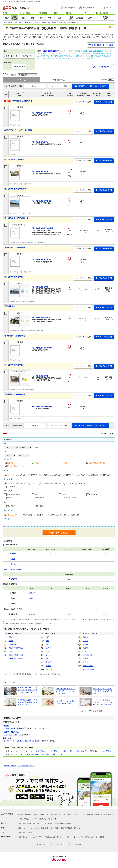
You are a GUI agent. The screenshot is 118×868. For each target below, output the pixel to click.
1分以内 (23, 483)
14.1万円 (32, 593)
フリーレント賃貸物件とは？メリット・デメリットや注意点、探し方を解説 (103, 702)
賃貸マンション (53, 823)
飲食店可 (10, 498)
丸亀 (47, 651)
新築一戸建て (41, 751)
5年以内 (46, 475)
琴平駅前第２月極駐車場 (22, 101)
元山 (47, 659)
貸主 (36, 447)
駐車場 (62, 823)
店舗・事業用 (81, 751)
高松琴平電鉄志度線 (16, 659)
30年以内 (107, 475)
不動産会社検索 (33, 754)
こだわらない (13, 515)
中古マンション (35, 828)
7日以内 (63, 515)
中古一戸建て (54, 751)
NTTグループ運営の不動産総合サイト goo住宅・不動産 (22, 2)
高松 (47, 644)
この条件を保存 (104, 67)
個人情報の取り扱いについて (27, 819)
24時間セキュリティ (15, 494)
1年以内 (23, 475)
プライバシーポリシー (42, 844)
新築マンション (23, 828)
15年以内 (70, 475)
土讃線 (11, 641)
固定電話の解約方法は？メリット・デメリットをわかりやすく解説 (65, 691)
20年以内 (82, 475)
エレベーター (39, 498)
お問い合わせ (60, 844)
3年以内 (34, 475)
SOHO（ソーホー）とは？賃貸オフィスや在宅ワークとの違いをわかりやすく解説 (28, 691)
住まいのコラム (78, 837)
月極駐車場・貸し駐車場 (24, 741)
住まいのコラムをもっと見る (92, 711)
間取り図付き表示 (59, 80)
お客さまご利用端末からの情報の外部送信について (49, 814)
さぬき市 (86, 651)
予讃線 (11, 651)
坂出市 (86, 659)
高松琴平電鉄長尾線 (16, 655)
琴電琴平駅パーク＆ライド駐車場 (18, 130)
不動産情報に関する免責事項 (26, 766)
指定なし (11, 475)
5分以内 (34, 483)
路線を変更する (12, 56)
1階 (36, 494)
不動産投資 (69, 828)
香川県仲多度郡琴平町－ (15, 160)
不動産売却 (22, 833)
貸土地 (64, 463)
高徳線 (11, 637)
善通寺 (19, 728)
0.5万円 (69, 579)
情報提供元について (10, 766)
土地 (64, 751)
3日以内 (51, 515)
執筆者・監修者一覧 (91, 837)
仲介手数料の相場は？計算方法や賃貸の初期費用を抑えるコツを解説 (28, 702)
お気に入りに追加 (59, 86)
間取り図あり (8, 741)
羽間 (15, 735)
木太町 (48, 662)
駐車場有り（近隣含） (70, 498)
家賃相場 (46, 754)
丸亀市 (86, 648)
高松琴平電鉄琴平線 (16, 648)
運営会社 (79, 844)
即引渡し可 (93, 494)
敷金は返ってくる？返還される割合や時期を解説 (65, 702)
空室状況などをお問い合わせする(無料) (91, 86)
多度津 (48, 666)
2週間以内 (75, 515)
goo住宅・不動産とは (25, 814)
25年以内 (94, 475)
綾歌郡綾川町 (88, 655)
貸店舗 (37, 463)
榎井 (20, 735)
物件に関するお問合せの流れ (76, 814)
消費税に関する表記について (47, 819)
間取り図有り (12, 506)
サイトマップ (70, 844)
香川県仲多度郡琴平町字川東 (16, 218)
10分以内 (57, 483)
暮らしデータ (57, 754)
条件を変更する (19, 66)
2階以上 (65, 494)
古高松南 (49, 669)
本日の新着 (28, 515)
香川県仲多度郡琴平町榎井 (15, 189)
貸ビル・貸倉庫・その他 (16, 466)
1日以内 (40, 515)
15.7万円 (32, 598)
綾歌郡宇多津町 (89, 669)
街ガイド (69, 837)
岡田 (10, 735)
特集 (20, 837)
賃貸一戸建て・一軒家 (40, 823)
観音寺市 (86, 644)
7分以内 (46, 483)
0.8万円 (69, 614)
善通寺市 (86, 662)
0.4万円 (32, 614)
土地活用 (30, 833)
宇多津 (48, 648)
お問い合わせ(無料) (104, 102)
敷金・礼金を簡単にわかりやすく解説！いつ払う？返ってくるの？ (103, 691)
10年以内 (57, 475)
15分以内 (70, 483)
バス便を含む (12, 487)
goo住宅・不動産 (7, 814)
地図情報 (102, 837)
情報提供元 (90, 814)
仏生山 (48, 655)
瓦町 (47, 641)
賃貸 (71, 751)
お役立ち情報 (6, 837)
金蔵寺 (13, 728)
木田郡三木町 (88, 666)
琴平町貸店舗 (10, 306)
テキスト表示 (22, 80)
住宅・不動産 (106, 751)
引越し (25, 837)
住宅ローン (77, 828)
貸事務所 (10, 463)
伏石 (47, 637)
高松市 (86, 637)
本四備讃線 (13, 644)
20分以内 (82, 483)
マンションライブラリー (36, 837)
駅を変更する (27, 56)
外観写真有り (39, 506)
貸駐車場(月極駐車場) (97, 463)
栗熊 (6, 735)
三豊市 (86, 641)
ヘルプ (53, 844)
